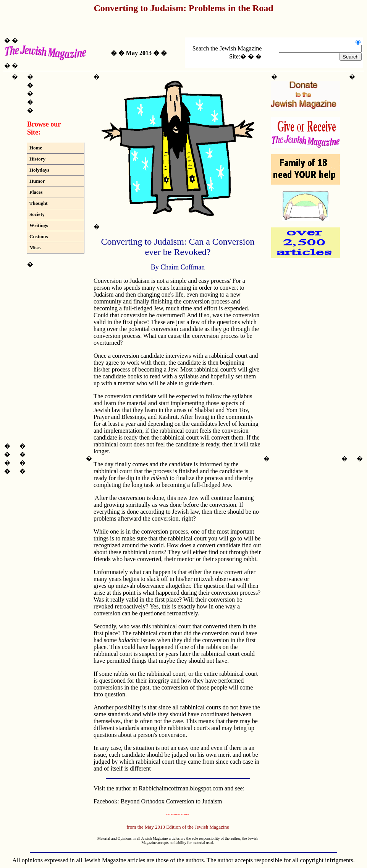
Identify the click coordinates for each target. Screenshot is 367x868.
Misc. (35, 247)
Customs (39, 236)
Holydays (39, 170)
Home (36, 148)
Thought (39, 203)
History (37, 159)
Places (36, 192)
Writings (39, 225)
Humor (37, 181)
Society (37, 214)
